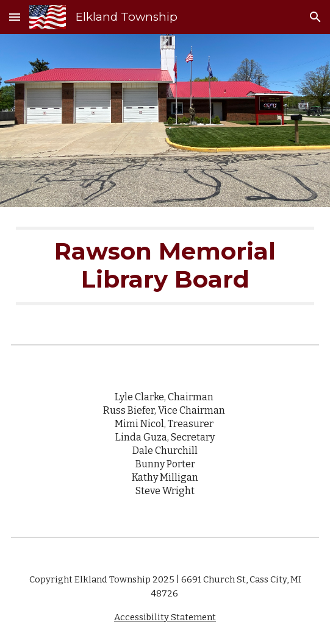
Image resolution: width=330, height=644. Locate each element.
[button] (15, 17)
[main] (165, 266)
